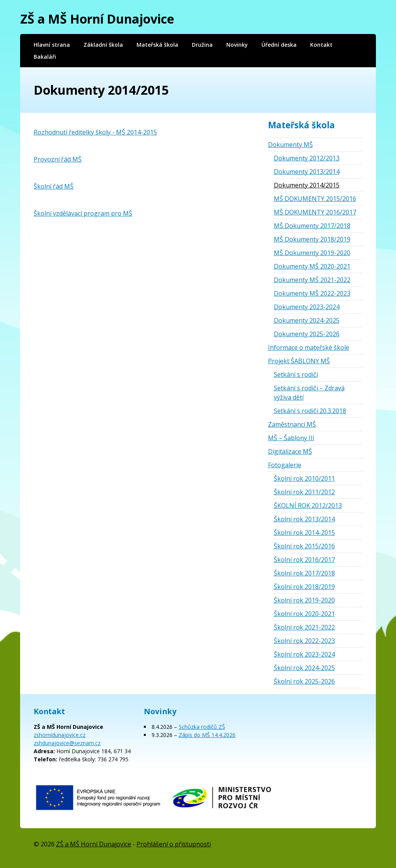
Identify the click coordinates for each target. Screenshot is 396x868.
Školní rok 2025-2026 (304, 681)
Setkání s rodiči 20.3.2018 (310, 411)
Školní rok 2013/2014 (304, 519)
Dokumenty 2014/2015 (307, 185)
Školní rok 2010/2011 (304, 478)
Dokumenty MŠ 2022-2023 (312, 293)
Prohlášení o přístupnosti (174, 844)
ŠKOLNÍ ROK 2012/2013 (308, 505)
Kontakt (321, 45)
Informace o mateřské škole (309, 347)
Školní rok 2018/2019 (304, 587)
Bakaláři (45, 57)
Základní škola (103, 45)
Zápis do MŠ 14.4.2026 (207, 735)
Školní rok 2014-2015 (304, 533)
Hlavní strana (52, 45)
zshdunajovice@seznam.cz (67, 743)
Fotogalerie (285, 465)
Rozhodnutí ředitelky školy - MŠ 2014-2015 (95, 132)
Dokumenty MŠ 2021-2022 (312, 280)
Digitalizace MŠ (290, 451)
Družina (202, 45)
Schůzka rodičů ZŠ (202, 727)
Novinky (237, 45)
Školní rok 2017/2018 (304, 573)
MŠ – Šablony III (291, 438)
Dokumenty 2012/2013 (307, 158)
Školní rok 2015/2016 (304, 546)
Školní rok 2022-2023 (304, 641)
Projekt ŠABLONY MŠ (299, 361)
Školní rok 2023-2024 (304, 654)
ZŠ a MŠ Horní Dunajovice (97, 19)
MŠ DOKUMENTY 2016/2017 (315, 212)
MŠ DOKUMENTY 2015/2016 (315, 199)
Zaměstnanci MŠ (292, 424)
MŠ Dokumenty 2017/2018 (312, 226)
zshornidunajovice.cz (60, 735)
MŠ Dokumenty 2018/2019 (312, 239)
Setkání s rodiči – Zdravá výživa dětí (309, 393)
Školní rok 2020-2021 (304, 614)
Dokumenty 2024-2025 (307, 320)
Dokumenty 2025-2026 (307, 334)
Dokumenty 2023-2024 (307, 307)
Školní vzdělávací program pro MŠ (83, 213)
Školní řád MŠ (54, 186)
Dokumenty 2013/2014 (307, 172)
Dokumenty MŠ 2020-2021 (312, 266)
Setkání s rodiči (296, 374)
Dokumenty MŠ (290, 145)
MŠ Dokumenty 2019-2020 (312, 253)
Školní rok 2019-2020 (304, 600)
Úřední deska (279, 45)
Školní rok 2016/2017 (304, 560)
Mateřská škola (157, 45)
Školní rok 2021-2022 (304, 627)
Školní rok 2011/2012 (304, 492)
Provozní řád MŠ (58, 159)
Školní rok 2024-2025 (304, 668)
